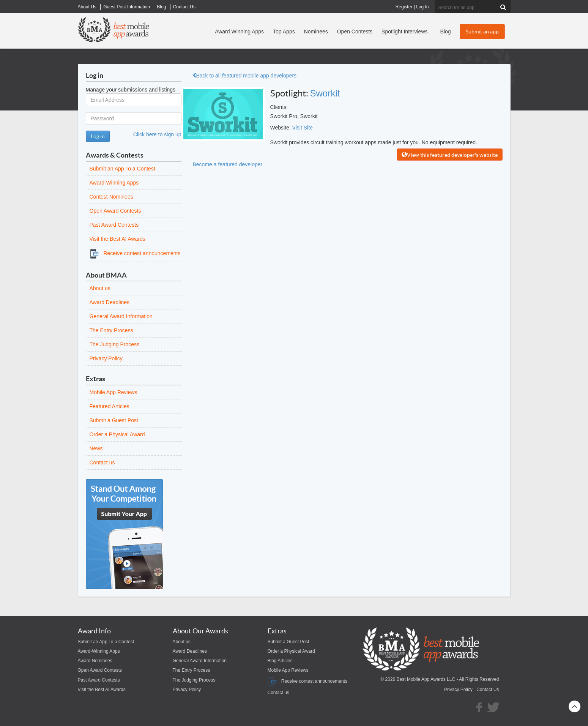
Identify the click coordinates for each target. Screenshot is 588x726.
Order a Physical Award (117, 434)
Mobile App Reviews (114, 392)
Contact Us (488, 690)
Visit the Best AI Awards (117, 239)
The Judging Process (115, 344)
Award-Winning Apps (114, 183)
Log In (422, 7)
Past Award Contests (114, 225)
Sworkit (325, 93)
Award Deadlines (110, 302)
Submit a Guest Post (114, 420)
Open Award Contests (115, 211)
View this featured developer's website (450, 155)
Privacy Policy (106, 358)
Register (404, 7)
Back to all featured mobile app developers (245, 76)
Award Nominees (95, 661)
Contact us (102, 462)
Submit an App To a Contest (122, 169)
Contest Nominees (111, 197)
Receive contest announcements (135, 253)
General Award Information (121, 316)
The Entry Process (111, 330)
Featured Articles (110, 406)
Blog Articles (280, 661)
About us (100, 288)
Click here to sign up (157, 134)
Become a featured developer (228, 164)
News (96, 448)
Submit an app (482, 32)
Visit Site (303, 128)
